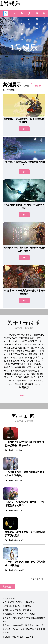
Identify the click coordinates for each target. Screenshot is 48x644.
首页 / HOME (9, 598)
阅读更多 (38, 86)
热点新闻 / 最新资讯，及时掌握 (17, 606)
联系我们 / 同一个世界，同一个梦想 (19, 614)
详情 (24, 129)
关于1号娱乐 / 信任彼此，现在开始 (18, 602)
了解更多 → (24, 396)
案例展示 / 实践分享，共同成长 (17, 610)
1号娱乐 (10, 3)
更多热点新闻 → (38, 579)
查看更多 (24, 387)
